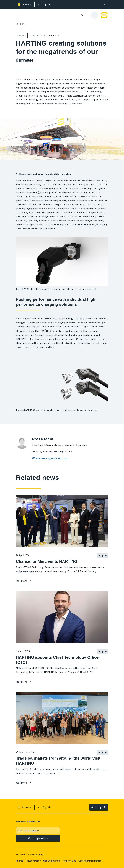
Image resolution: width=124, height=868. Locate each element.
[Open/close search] (83, 15)
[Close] (105, 5)
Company (22, 35)
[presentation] (44, 5)
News (21, 24)
